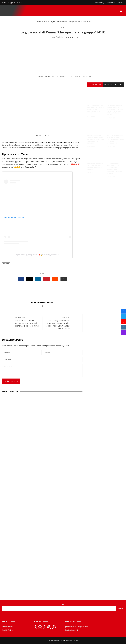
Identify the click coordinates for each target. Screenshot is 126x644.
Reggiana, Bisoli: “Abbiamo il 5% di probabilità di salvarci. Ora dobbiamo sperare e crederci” (114, 166)
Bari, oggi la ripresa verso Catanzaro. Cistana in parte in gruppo (95, 164)
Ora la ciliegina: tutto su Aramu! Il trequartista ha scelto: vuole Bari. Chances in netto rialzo (57, 323)
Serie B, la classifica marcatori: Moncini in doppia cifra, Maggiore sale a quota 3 (96, 107)
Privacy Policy (7, 627)
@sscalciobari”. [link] (31, 167)
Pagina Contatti (71, 630)
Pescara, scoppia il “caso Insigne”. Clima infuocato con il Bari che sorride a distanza (96, 137)
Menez (6, 264)
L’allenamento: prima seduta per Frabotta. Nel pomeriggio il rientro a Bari (28, 322)
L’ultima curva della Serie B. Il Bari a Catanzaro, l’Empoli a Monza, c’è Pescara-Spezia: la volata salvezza (115, 108)
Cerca (63, 605)
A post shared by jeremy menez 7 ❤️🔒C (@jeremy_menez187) (37, 255)
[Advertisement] (63, 57)
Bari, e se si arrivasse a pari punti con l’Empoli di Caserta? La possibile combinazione (115, 137)
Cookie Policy (7, 630)
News (63, 28)
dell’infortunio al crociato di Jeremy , (57, 142)
